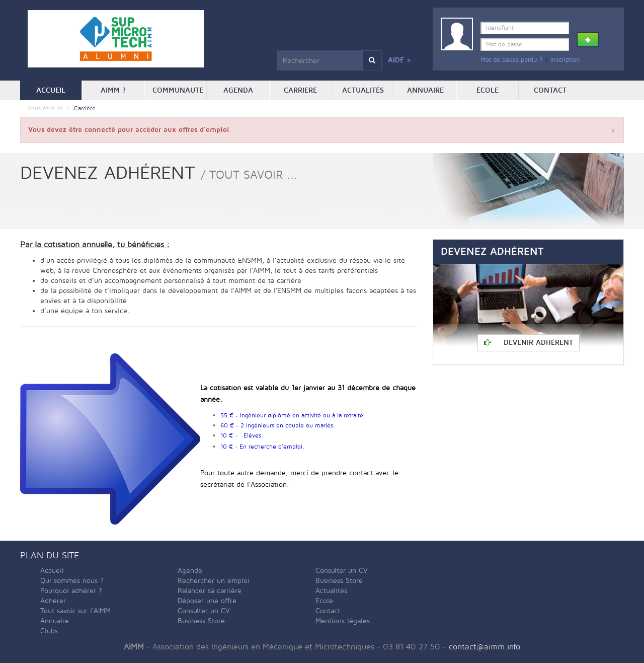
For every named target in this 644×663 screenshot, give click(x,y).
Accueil (59, 90)
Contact (550, 90)
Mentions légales (343, 621)
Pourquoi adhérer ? (71, 591)
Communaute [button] (178, 90)
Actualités (363, 90)
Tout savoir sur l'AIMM (75, 611)
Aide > (399, 60)
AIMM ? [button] (113, 90)
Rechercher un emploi (214, 581)
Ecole (324, 601)
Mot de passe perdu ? (511, 60)
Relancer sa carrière (210, 591)
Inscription (565, 60)
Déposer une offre (207, 601)
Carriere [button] (300, 90)
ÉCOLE (488, 90)
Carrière (85, 108)
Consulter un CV (204, 611)
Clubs (49, 631)
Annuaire (425, 90)
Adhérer (53, 601)
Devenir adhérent (529, 343)
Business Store (201, 621)
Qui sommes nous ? (72, 581)
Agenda (238, 90)
